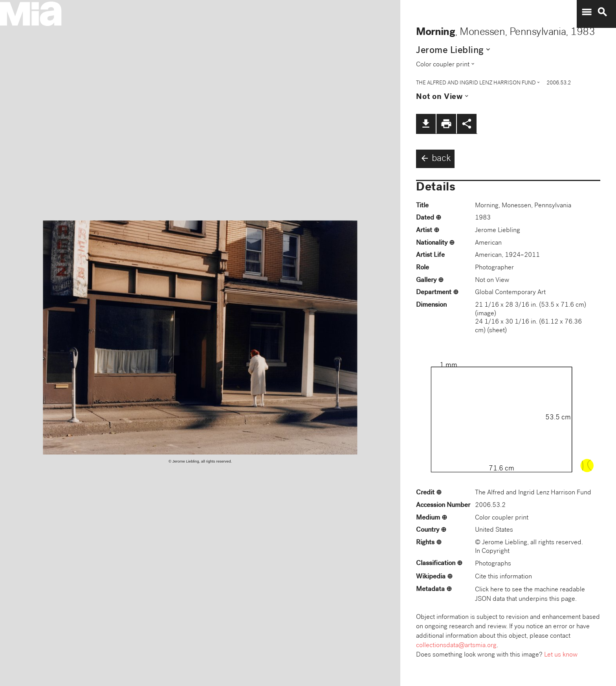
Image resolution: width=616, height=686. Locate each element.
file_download (426, 124)
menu (587, 12)
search (602, 12)
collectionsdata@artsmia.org (456, 646)
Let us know (561, 655)
